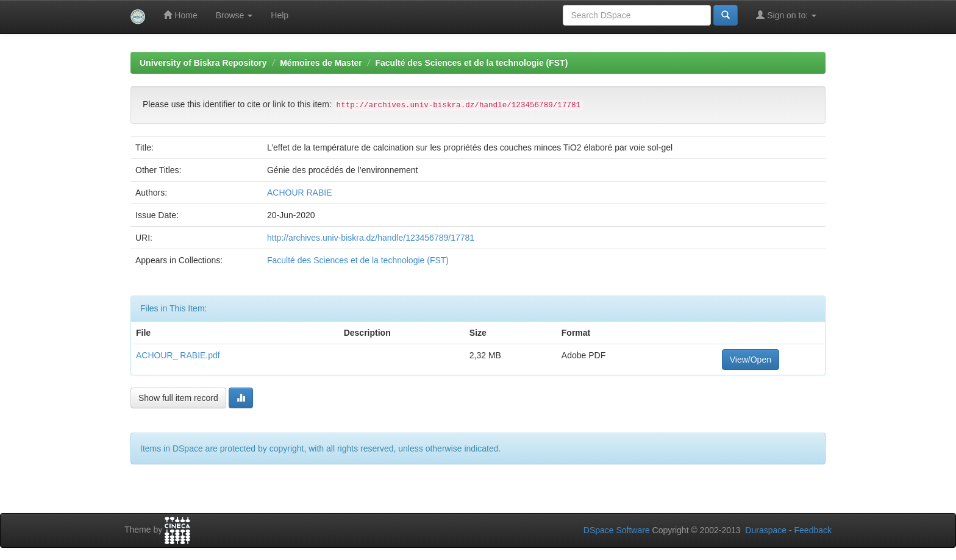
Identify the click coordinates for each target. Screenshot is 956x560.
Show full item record (178, 398)
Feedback (813, 530)
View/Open (751, 360)
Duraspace (766, 530)
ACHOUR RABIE (300, 193)
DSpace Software (617, 530)
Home (180, 15)
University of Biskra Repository (203, 63)
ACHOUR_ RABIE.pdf (178, 355)
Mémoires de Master (321, 63)
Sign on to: (786, 15)
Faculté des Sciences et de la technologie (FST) (471, 63)
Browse (234, 15)
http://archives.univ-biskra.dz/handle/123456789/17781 (371, 238)
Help (280, 15)
